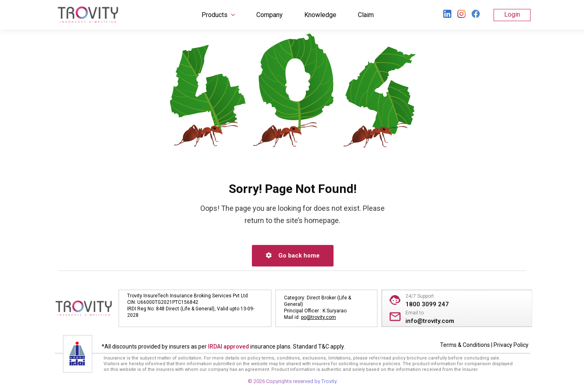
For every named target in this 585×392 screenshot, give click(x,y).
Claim (366, 15)
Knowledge (320, 15)
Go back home (293, 256)
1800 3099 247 (427, 304)
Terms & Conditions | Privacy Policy (484, 345)
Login (512, 14)
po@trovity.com (318, 317)
